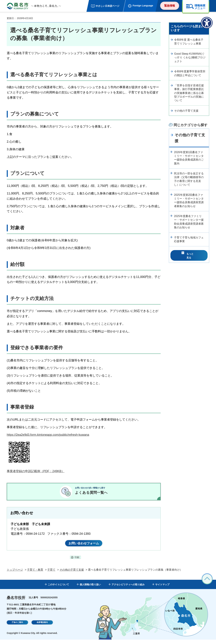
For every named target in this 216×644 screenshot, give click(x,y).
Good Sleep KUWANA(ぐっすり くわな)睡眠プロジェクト (190, 58)
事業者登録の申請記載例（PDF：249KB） (36, 471)
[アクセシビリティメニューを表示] (207, 23)
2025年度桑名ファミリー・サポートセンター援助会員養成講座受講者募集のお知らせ (189, 222)
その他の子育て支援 (186, 111)
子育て (51, 574)
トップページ (15, 574)
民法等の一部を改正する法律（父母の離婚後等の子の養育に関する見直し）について (189, 179)
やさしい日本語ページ (107, 6)
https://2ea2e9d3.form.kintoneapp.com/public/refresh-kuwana (48, 435)
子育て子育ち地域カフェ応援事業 (189, 239)
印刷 (77, 562)
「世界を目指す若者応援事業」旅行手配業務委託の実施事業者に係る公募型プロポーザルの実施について (189, 93)
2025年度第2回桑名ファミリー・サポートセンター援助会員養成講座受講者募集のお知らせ (189, 201)
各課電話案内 (42, 627)
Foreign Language (143, 6)
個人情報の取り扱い (90, 589)
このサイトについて (58, 589)
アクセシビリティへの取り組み (128, 589)
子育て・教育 (35, 574)
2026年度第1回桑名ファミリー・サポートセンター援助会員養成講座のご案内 (189, 158)
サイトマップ (162, 589)
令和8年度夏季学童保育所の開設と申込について (190, 73)
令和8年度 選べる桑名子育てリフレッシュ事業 (189, 42)
